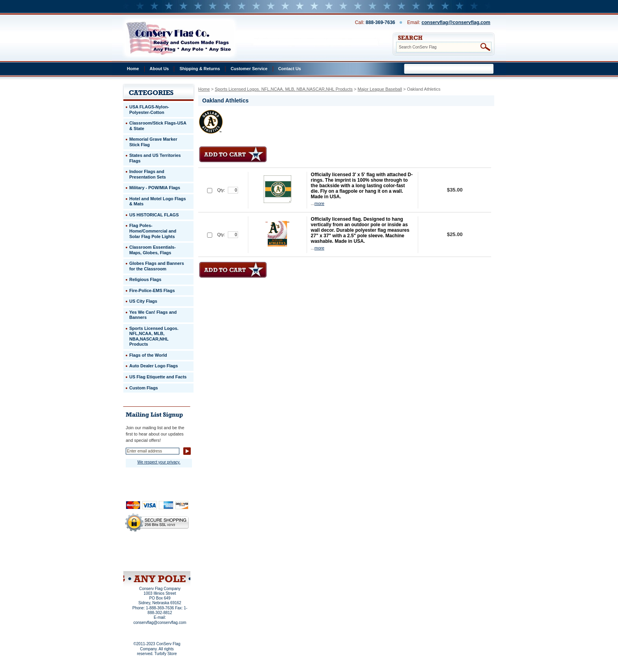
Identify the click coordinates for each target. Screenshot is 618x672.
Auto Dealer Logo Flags (154, 366)
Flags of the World (148, 355)
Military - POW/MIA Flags (155, 188)
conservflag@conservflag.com (456, 22)
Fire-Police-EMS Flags (152, 290)
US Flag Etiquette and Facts (158, 377)
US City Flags (143, 301)
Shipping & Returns (200, 69)
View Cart (172, 561)
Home (133, 69)
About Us (159, 69)
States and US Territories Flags (155, 158)
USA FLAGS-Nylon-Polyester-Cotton (149, 110)
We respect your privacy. (159, 462)
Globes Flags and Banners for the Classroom (157, 266)
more (319, 203)
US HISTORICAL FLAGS (154, 215)
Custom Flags (144, 388)
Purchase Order (172, 555)
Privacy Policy (143, 550)
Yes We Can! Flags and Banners (153, 315)
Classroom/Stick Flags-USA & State (158, 126)
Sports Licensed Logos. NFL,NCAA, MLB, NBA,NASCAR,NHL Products (284, 89)
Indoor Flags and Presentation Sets (148, 174)
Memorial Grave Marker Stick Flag (153, 142)
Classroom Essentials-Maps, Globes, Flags (153, 250)
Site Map (142, 561)
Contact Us (290, 69)
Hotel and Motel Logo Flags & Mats (158, 201)
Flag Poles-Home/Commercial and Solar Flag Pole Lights (153, 231)
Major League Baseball (380, 89)
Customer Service (249, 69)
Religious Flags (145, 279)
